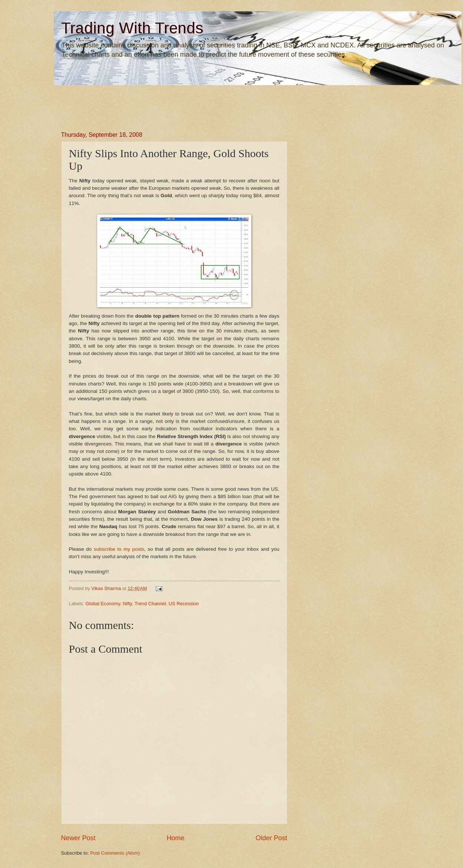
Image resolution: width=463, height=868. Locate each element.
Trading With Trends (132, 28)
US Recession (184, 604)
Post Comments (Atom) (115, 853)
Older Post (271, 838)
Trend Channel (150, 604)
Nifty (127, 604)
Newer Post (78, 838)
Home (175, 838)
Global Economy (103, 604)
